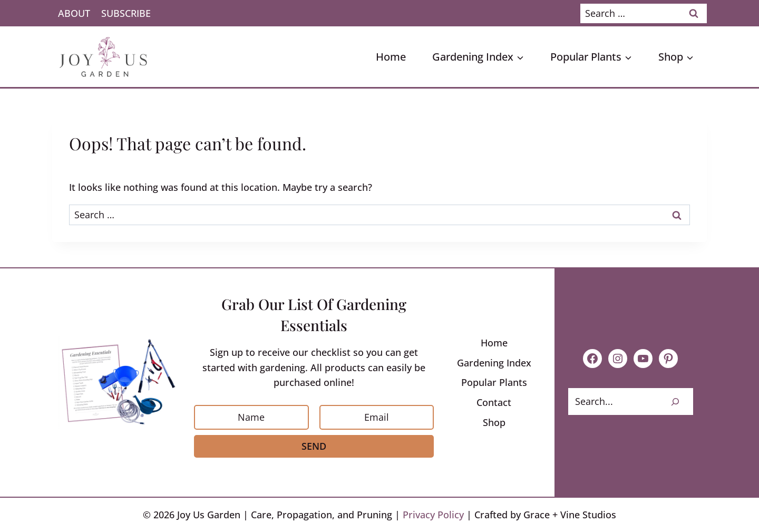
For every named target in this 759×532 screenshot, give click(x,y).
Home (391, 57)
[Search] (675, 402)
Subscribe (126, 13)
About (74, 13)
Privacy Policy (433, 515)
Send (314, 446)
